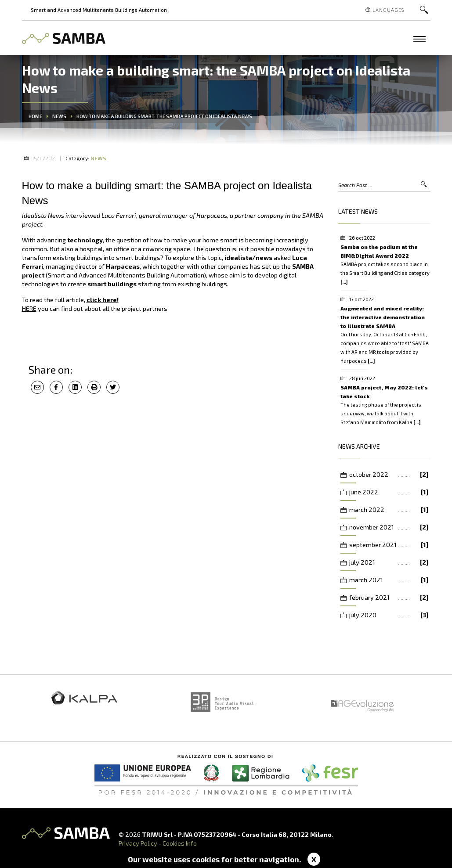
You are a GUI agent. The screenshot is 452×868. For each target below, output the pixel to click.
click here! (103, 300)
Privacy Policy (138, 843)
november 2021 (389, 527)
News (59, 116)
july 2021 (389, 562)
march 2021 (389, 580)
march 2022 (389, 510)
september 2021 (389, 545)
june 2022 (389, 492)
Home (35, 116)
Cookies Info (180, 843)
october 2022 (389, 475)
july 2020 (389, 615)
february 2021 (389, 598)
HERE (29, 308)
